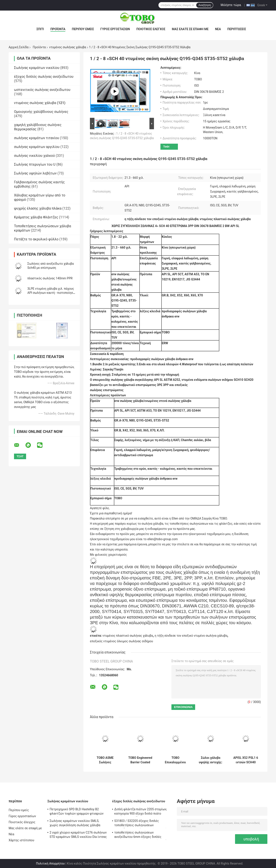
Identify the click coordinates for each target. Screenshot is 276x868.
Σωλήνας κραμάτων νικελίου (37, 68)
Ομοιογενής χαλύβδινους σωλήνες (41, 112)
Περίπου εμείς (83, 29)
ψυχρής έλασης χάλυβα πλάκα (38, 208)
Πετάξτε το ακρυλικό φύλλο (36, 239)
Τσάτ (166, 147)
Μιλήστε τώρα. (231, 5)
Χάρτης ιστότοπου (21, 840)
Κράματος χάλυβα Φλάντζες (36, 217)
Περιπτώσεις (237, 29)
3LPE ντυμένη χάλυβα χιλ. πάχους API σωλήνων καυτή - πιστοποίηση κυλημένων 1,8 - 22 (51, 293)
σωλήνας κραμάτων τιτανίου (37, 138)
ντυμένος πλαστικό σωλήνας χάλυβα (128, 636)
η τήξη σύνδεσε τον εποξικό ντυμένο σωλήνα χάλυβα (191, 636)
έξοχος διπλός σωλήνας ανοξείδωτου (44, 77)
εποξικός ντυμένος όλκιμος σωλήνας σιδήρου (122, 641)
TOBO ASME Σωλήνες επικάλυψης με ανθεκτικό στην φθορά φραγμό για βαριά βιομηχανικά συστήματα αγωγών (105, 760)
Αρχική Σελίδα (19, 47)
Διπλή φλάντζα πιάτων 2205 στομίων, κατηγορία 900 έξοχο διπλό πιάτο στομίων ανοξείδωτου (141, 812)
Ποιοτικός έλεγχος (151, 29)
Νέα (218, 29)
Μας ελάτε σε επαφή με (190, 29)
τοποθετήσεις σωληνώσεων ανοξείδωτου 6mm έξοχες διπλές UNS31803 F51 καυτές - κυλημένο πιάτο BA (142, 835)
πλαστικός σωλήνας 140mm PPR (50, 278)
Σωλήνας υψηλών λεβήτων (35, 173)
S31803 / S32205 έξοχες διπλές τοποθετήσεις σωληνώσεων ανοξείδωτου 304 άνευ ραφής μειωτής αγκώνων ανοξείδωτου (141, 824)
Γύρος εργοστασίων (115, 29)
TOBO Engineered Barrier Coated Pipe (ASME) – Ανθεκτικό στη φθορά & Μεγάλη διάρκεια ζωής (140, 760)
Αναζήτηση (205, 5)
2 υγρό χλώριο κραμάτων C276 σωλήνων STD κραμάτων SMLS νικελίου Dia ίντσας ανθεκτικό (78, 835)
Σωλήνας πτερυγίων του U (35, 164)
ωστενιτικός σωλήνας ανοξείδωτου (42, 90)
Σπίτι (40, 29)
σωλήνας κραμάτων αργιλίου (37, 147)
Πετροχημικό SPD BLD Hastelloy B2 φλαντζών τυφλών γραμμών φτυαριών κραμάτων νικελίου (77, 812)
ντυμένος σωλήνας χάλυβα (68, 47)
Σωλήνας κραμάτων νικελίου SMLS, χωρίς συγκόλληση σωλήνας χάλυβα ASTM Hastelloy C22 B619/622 (75, 824)
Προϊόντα (58, 29)
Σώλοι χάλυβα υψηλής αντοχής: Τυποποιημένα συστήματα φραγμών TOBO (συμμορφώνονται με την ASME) (211, 760)
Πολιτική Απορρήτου (50, 863)
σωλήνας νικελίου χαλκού (34, 156)
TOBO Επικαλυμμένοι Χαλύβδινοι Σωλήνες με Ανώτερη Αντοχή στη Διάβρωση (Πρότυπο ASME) (175, 760)
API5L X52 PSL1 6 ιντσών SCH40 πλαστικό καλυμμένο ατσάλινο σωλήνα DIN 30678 (246, 760)
